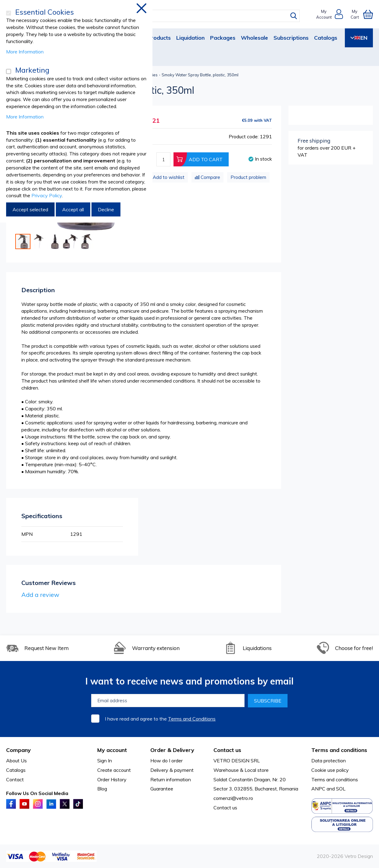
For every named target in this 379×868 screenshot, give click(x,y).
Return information (171, 779)
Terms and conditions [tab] (339, 750)
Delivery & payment (172, 770)
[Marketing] (9, 71)
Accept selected (30, 209)
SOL (341, 789)
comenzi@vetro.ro (233, 798)
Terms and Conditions (192, 719)
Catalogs (326, 38)
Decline (106, 209)
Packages (223, 38)
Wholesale (254, 38)
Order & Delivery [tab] (172, 750)
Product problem (248, 177)
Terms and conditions (335, 779)
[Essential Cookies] (9, 13)
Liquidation (190, 38)
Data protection (329, 761)
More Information (25, 52)
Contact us (225, 808)
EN (359, 38)
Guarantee (162, 789)
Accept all (73, 209)
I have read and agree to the (160, 719)
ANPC (318, 789)
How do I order (166, 761)
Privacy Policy (47, 195)
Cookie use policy (330, 770)
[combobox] (195, 16)
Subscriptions (291, 38)
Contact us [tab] (227, 750)
